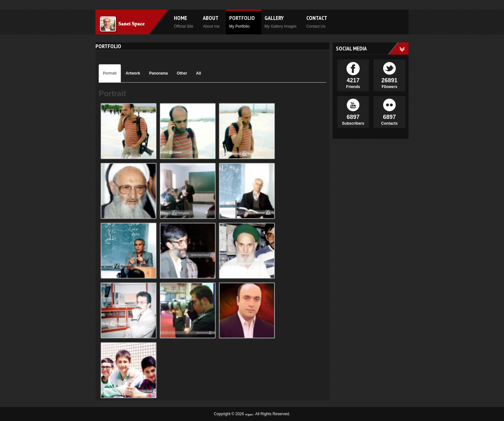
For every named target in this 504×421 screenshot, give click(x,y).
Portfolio (242, 21)
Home (184, 21)
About (211, 21)
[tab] (110, 73)
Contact (317, 21)
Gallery (281, 21)
